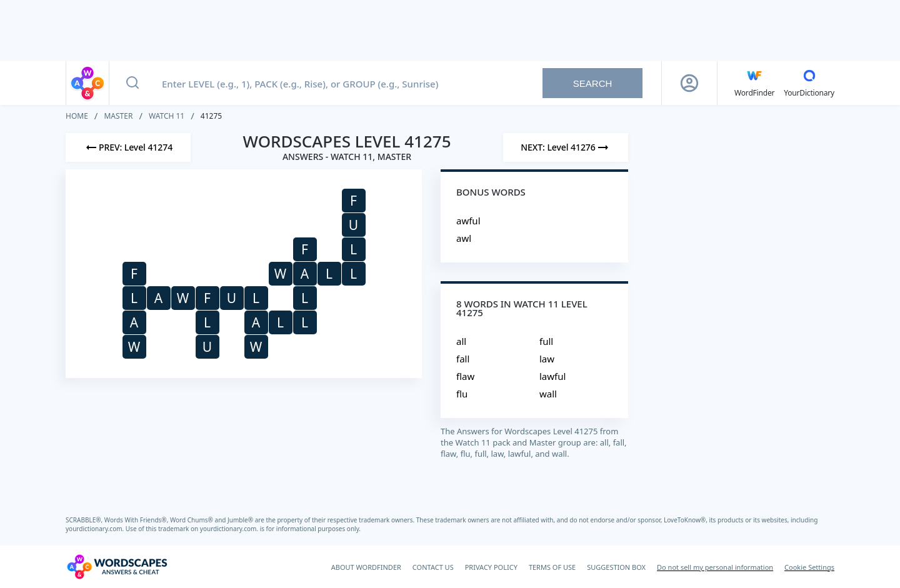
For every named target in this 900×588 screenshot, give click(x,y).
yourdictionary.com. (96, 529)
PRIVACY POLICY (491, 567)
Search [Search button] (593, 83)
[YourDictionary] (809, 83)
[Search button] (132, 83)
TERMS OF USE (552, 567)
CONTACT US (433, 567)
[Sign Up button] (689, 83)
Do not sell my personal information (715, 567)
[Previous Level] (128, 147)
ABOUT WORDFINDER (366, 567)
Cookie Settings (809, 567)
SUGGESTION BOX (616, 567)
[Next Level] (566, 147)
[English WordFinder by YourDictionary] (754, 83)
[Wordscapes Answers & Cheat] (117, 567)
